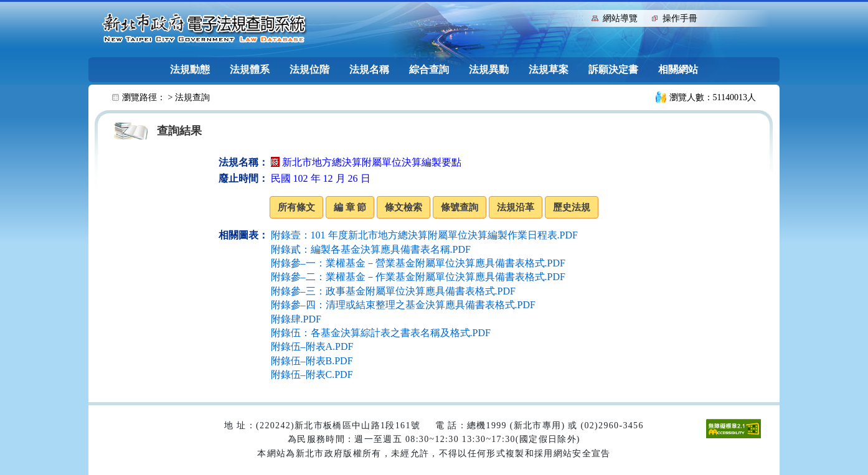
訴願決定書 (613, 69)
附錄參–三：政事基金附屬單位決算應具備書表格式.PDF (393, 291)
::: (579, 17)
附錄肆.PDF (296, 319)
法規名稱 (369, 69)
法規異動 (489, 69)
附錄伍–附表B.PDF (312, 361)
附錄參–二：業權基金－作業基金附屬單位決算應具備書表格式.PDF (418, 277)
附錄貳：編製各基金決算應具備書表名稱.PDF (371, 249)
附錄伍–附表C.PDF (312, 374)
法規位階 (309, 69)
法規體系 (250, 69)
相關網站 (678, 69)
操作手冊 (680, 18)
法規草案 (549, 69)
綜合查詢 (429, 69)
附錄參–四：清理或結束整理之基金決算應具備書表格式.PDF (403, 305)
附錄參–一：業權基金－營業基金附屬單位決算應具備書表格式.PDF (418, 263)
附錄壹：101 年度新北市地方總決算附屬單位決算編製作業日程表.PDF (424, 235)
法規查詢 (192, 97)
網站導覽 (620, 18)
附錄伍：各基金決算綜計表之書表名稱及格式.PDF (381, 333)
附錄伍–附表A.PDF (312, 346)
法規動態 (190, 69)
